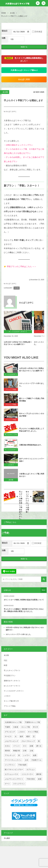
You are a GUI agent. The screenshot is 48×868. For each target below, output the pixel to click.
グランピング (10, 732)
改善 (35, 756)
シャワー (26, 756)
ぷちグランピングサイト (14, 780)
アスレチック (10, 756)
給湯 (40, 780)
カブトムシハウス (12, 775)
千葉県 (7, 728)
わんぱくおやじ (11, 112)
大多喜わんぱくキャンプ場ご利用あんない (32, 475)
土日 (26, 761)
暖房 (28, 737)
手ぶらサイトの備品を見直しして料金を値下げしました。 (32, 430)
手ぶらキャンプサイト (11, 435)
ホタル (7, 747)
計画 (25, 751)
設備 (31, 747)
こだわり (11, 465)
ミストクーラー (27, 775)
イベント (17, 747)
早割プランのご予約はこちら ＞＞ (21, 267)
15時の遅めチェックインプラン (19, 145)
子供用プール (36, 761)
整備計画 (17, 751)
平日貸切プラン (10, 676)
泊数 (4, 38)
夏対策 (39, 775)
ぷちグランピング (12, 742)
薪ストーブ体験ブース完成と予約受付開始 (32, 400)
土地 (31, 751)
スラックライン (19, 784)
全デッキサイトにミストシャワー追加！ (32, 460)
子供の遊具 (22, 765)
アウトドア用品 (11, 390)
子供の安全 (31, 780)
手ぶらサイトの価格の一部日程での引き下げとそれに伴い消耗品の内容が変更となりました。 (24, 611)
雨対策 (7, 751)
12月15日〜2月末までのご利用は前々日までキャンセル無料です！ (18, 344)
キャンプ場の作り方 (11, 702)
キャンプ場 (26, 728)
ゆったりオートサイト (12, 686)
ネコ (25, 747)
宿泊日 (5, 31)
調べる (39, 747)
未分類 (5, 92)
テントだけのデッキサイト (11, 375)
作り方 (36, 728)
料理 (6, 666)
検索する (24, 47)
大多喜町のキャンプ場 (13, 723)
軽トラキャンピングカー (14, 770)
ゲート (7, 784)
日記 (6, 661)
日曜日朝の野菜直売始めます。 (31, 445)
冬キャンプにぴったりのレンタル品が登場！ (32, 415)
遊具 (21, 737)
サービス (8, 737)
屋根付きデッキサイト (12, 681)
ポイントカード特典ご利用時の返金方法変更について (24, 600)
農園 (24, 80)
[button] (38, 3)
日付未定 (37, 32)
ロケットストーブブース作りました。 (32, 385)
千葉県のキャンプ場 (32, 723)
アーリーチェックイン (13, 761)
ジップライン (10, 765)
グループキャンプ (28, 742)
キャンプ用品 (33, 732)
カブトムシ (31, 770)
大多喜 (16, 728)
